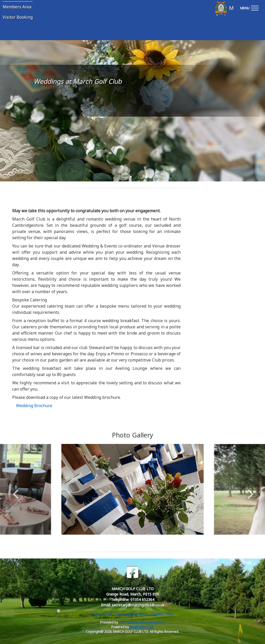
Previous (16, 491)
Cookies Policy (162, 614)
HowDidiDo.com (142, 627)
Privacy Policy (102, 614)
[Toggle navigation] (249, 7)
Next (249, 491)
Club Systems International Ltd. (142, 622)
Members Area (17, 7)
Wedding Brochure (34, 406)
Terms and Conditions (132, 614)
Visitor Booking (18, 17)
